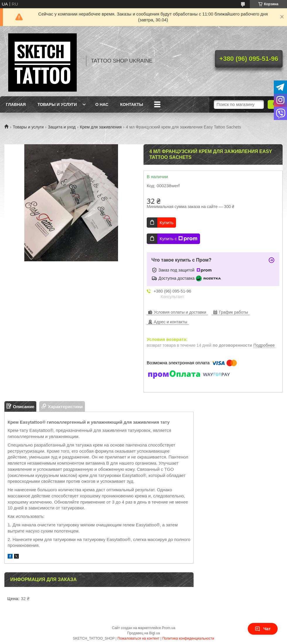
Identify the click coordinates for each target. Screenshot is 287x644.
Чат (263, 629)
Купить (166, 223)
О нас (102, 104)
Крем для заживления (101, 127)
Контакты (131, 104)
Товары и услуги (57, 104)
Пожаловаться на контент (138, 638)
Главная (16, 104)
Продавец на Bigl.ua (143, 633)
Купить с (178, 239)
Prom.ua (169, 628)
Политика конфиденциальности (188, 638)
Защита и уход (62, 127)
